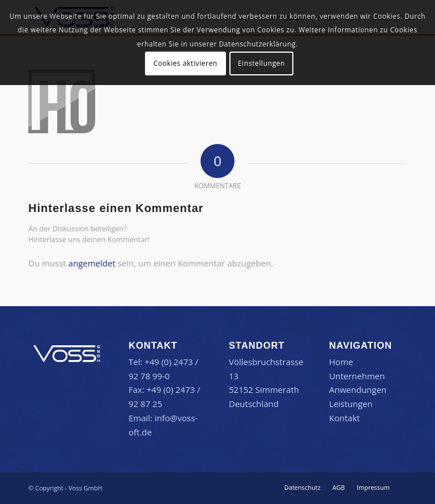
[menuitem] (302, 488)
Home (341, 362)
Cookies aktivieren (185, 63)
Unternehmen (357, 376)
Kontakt (344, 418)
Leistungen (351, 404)
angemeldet (92, 263)
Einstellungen (261, 63)
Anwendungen (358, 389)
